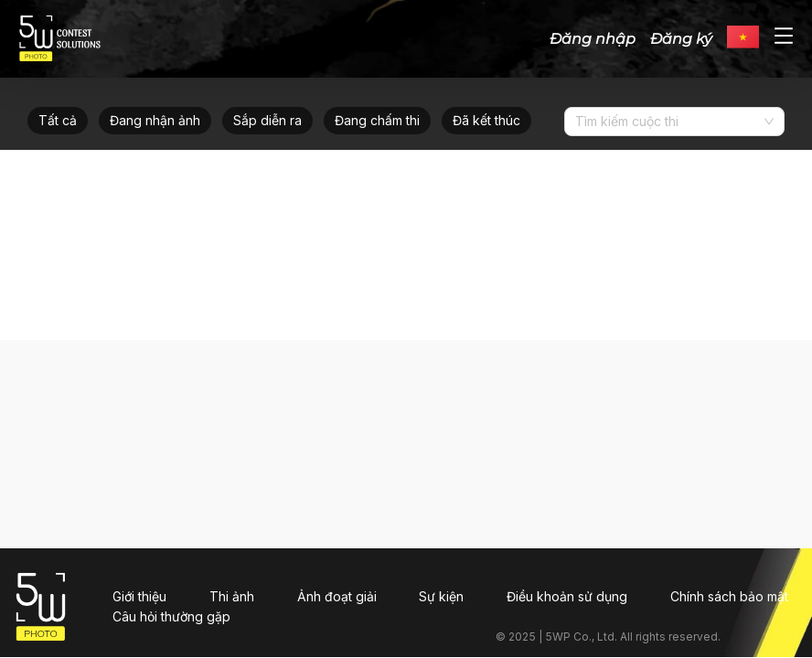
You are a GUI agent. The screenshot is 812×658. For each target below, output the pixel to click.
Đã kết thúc (486, 120)
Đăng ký (681, 39)
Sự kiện (441, 596)
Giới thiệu (139, 596)
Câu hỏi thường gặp (171, 616)
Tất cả (58, 120)
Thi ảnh (232, 596)
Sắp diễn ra (267, 120)
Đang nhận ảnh (155, 120)
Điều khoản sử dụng (567, 596)
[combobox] (668, 122)
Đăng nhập (593, 39)
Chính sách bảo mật (729, 596)
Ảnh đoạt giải (337, 596)
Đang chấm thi (377, 120)
